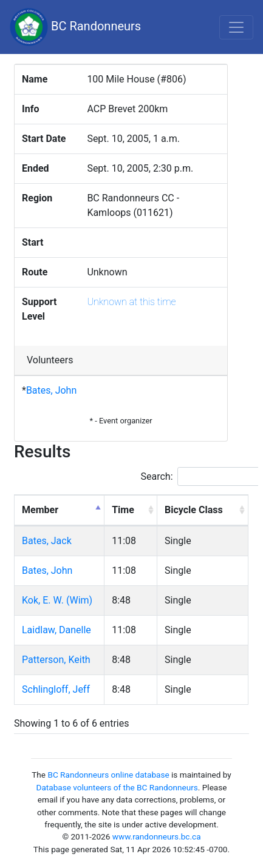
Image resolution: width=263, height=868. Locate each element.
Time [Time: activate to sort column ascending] (123, 510)
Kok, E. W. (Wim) (57, 600)
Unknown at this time (131, 302)
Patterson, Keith (56, 660)
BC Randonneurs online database (108, 775)
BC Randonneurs (75, 27)
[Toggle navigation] (236, 27)
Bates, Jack (47, 541)
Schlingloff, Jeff (56, 689)
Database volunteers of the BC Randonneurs (117, 787)
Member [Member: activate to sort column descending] (40, 510)
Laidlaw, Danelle (56, 630)
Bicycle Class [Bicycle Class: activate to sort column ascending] (194, 510)
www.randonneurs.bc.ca (157, 836)
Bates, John (51, 390)
